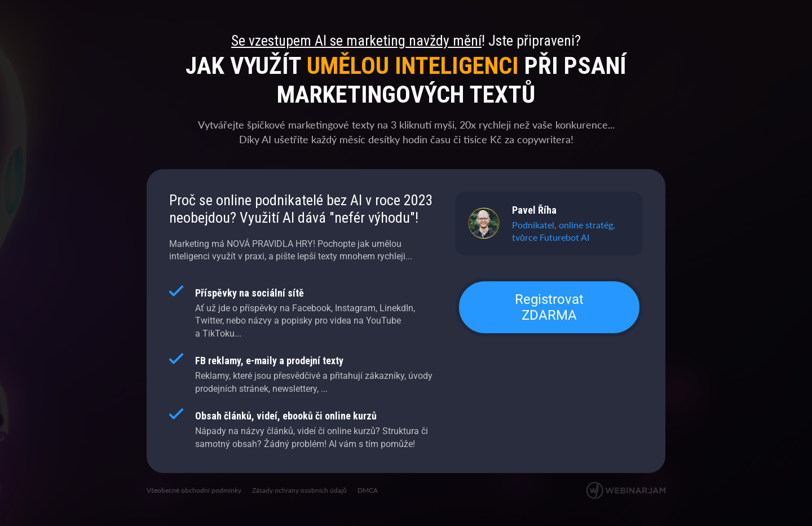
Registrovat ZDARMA (549, 307)
